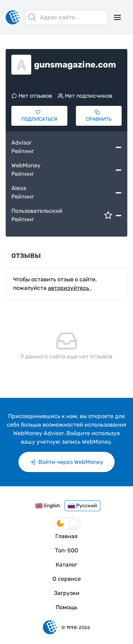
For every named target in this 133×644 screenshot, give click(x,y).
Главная (66, 536)
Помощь (66, 607)
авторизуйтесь (69, 288)
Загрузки (67, 593)
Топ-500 (66, 550)
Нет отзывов (32, 96)
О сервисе (67, 579)
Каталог (66, 565)
